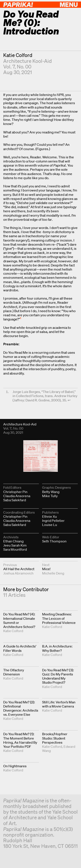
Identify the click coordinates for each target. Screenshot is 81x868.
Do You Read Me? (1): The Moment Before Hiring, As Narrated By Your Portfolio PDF (20, 740)
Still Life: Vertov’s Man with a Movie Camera (59, 704)
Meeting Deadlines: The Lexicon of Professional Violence (59, 618)
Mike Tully (50, 496)
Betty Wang (51, 492)
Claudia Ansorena (17, 496)
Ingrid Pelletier (53, 521)
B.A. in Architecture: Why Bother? (57, 648)
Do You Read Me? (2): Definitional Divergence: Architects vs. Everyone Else (21, 708)
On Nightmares (15, 766)
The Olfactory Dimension (14, 672)
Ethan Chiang (13, 541)
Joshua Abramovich (18, 573)
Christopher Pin (15, 492)
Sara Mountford (15, 549)
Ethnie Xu (49, 516)
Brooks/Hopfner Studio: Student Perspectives (55, 738)
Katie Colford (18, 55)
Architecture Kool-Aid (28, 61)
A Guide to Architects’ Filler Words (20, 648)
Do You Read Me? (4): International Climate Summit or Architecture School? (19, 620)
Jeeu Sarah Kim (15, 545)
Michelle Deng (53, 573)
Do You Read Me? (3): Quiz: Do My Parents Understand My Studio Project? (58, 676)
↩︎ (69, 400)
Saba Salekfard (15, 500)
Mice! (46, 569)
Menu (69, 4)
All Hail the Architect (19, 569)
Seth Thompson (54, 541)
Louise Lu (50, 525)
